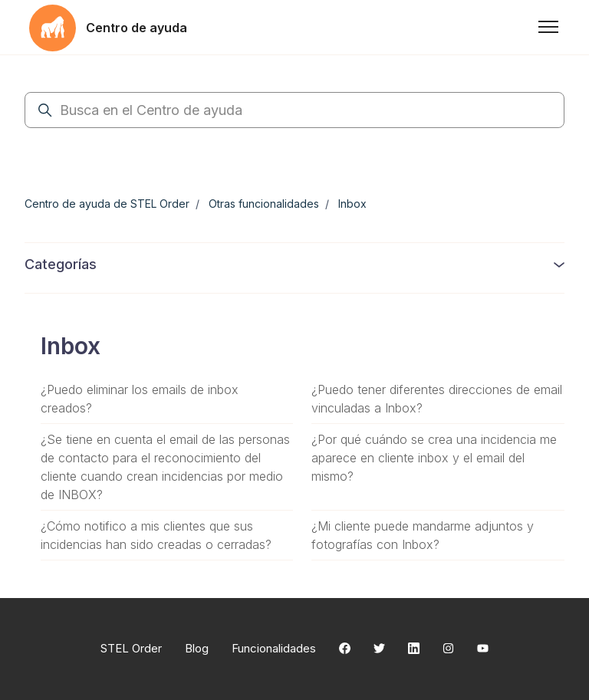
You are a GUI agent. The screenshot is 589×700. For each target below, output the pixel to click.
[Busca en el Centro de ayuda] (294, 110)
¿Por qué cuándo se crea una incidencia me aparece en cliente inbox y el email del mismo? (434, 458)
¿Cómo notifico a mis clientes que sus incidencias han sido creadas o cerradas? (156, 535)
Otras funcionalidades (264, 204)
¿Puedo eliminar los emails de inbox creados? (140, 399)
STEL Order (131, 648)
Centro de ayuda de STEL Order (107, 204)
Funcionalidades (274, 648)
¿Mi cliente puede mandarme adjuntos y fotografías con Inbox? (423, 535)
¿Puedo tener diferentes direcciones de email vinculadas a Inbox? (437, 399)
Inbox (352, 204)
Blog (197, 648)
